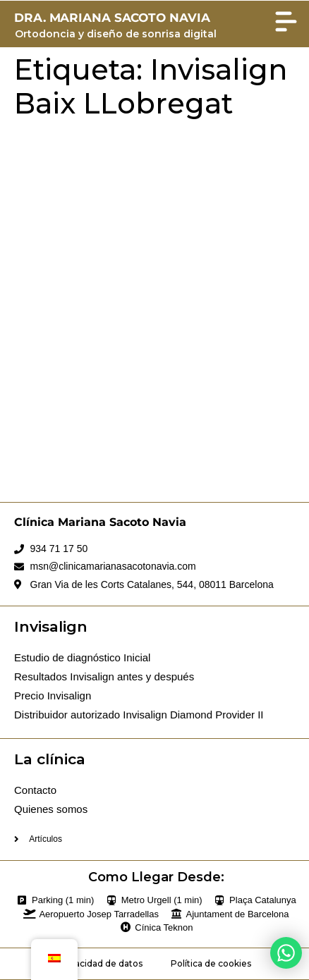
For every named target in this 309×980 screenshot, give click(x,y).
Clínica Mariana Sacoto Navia (100, 522)
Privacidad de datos (100, 963)
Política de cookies (211, 963)
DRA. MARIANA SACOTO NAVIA (112, 18)
